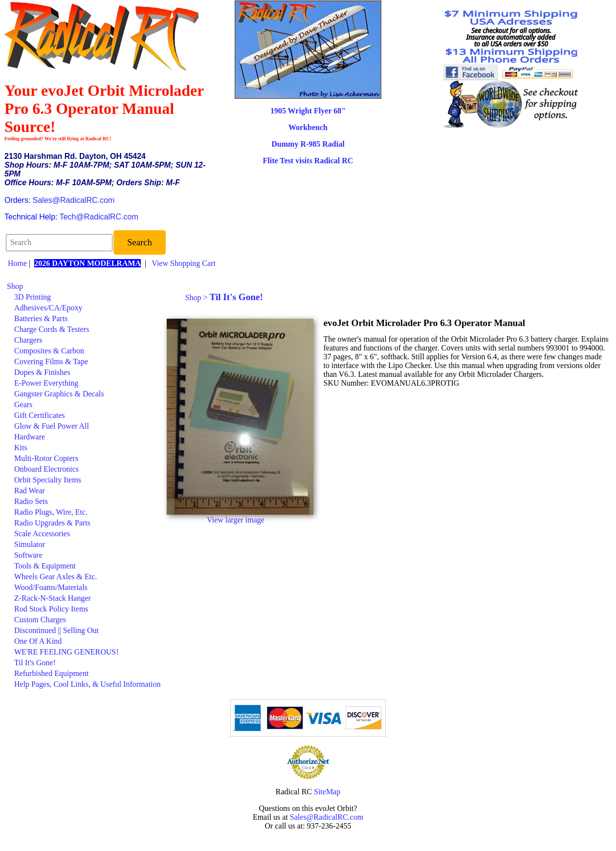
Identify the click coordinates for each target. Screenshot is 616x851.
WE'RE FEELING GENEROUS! (66, 652)
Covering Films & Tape (51, 361)
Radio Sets (31, 501)
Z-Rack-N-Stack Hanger (53, 598)
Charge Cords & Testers (52, 329)
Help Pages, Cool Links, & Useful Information (88, 684)
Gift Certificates (40, 415)
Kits (21, 447)
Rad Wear (30, 491)
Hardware (30, 437)
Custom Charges (40, 620)
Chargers (28, 340)
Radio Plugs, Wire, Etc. (51, 512)
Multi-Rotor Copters (46, 458)
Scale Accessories (42, 534)
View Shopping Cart (184, 263)
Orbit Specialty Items (48, 480)
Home (17, 263)
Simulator (30, 544)
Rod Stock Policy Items (51, 609)
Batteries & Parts (41, 318)
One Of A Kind (38, 641)
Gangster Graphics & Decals (59, 394)
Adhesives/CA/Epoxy (48, 308)
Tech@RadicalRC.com (99, 217)
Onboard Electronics (46, 469)
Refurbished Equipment (51, 673)
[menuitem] (84, 286)
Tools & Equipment (45, 566)
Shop (15, 286)
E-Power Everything (46, 383)
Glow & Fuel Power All (52, 426)
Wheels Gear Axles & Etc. (55, 577)
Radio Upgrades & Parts (52, 523)
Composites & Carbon (49, 351)
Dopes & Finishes (42, 372)
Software (28, 555)
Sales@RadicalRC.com (74, 200)
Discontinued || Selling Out (56, 630)
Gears (23, 404)
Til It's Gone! (35, 663)
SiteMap (327, 792)
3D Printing (33, 297)
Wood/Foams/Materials (51, 587)
